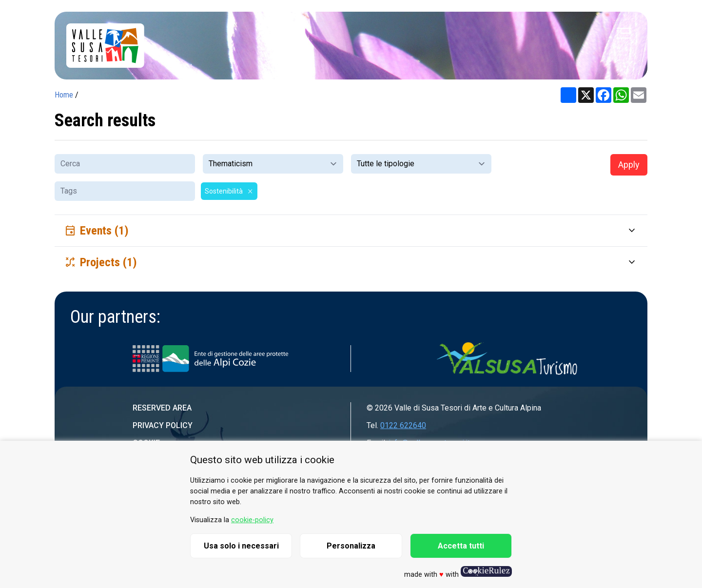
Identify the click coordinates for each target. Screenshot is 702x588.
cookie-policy (252, 520)
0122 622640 (403, 425)
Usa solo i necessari (241, 546)
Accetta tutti (461, 546)
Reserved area (162, 408)
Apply (629, 165)
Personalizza (351, 546)
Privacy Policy (163, 425)
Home (64, 95)
